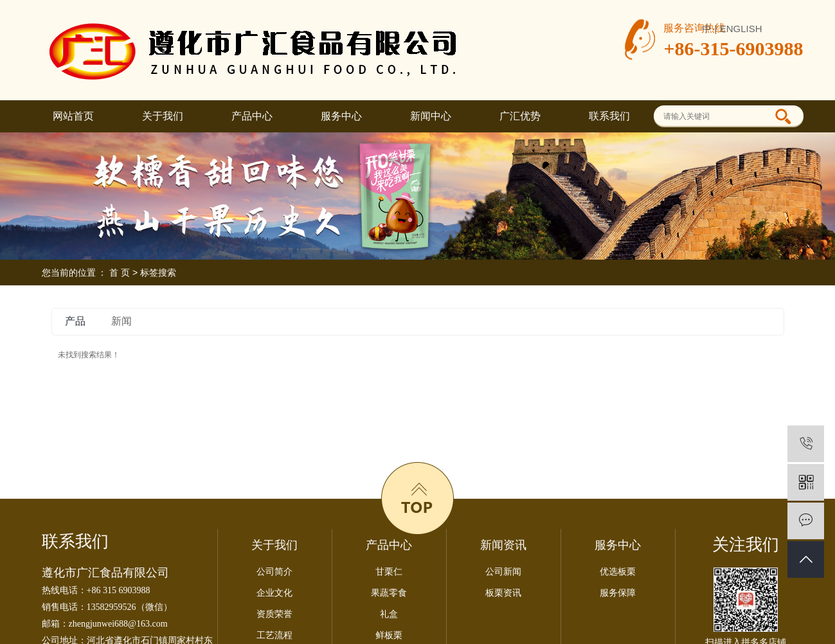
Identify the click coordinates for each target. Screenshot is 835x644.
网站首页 (73, 116)
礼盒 (389, 614)
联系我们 (609, 116)
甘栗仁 (389, 572)
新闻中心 (431, 116)
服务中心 (341, 116)
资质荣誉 (274, 614)
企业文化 (274, 593)
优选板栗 (618, 572)
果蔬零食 (389, 593)
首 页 (120, 273)
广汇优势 (520, 116)
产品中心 (252, 116)
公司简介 (274, 572)
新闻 (121, 321)
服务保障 (618, 593)
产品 (75, 321)
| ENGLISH (739, 29)
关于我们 (163, 116)
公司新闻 (503, 572)
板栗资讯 (503, 593)
